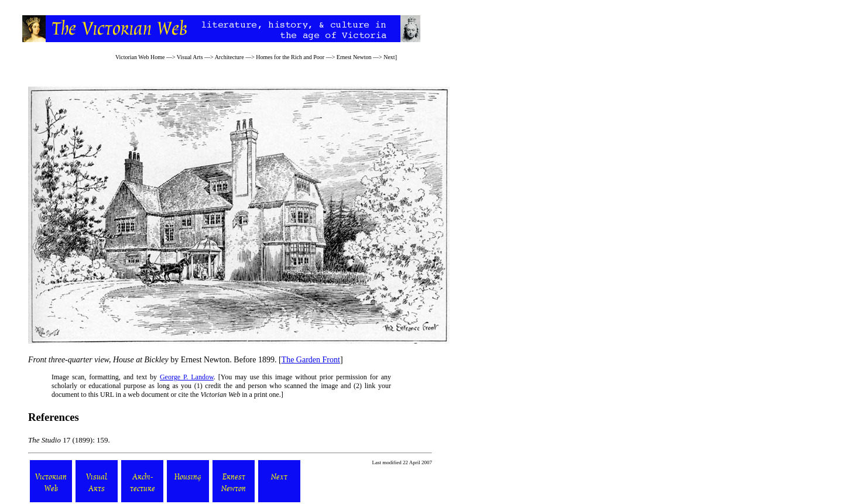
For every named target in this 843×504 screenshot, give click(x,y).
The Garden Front (311, 360)
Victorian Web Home (140, 57)
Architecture (229, 57)
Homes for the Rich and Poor (290, 57)
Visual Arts (190, 57)
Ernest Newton (354, 57)
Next (389, 57)
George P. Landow (187, 377)
